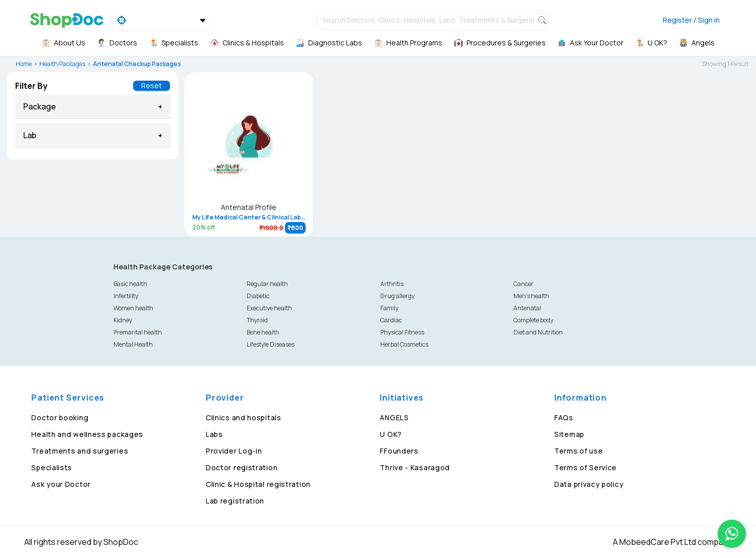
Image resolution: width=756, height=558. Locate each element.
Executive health (269, 308)
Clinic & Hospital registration (258, 484)
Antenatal (527, 308)
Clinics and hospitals (244, 417)
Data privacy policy (589, 484)
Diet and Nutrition (538, 332)
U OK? (391, 434)
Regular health (267, 284)
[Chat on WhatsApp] (732, 534)
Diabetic (258, 296)
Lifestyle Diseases (271, 344)
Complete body (533, 320)
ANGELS (394, 417)
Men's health (531, 296)
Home (24, 64)
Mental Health (133, 344)
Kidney (123, 320)
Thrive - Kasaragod (415, 467)
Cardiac (391, 320)
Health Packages (62, 64)
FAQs (564, 417)
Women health (133, 308)
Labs (214, 434)
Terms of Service (586, 467)
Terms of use (578, 451)
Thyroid (257, 320)
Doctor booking (60, 417)
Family (389, 308)
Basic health (130, 284)
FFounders (399, 451)
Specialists (52, 467)
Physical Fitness (402, 332)
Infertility (126, 296)
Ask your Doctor (61, 484)
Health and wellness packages (87, 434)
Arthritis (392, 284)
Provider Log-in (234, 451)
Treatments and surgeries (80, 451)
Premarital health (138, 332)
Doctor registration (242, 467)
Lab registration (235, 501)
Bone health (263, 332)
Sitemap (569, 434)
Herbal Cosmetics (404, 344)
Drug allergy (397, 296)
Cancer (524, 284)
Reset (152, 86)
